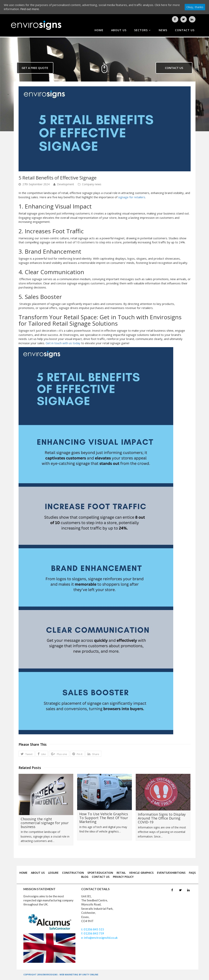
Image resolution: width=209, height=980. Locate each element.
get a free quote (35, 68)
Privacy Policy (123, 877)
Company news (92, 184)
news (163, 30)
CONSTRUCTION (73, 873)
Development (66, 184)
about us (119, 30)
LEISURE (53, 873)
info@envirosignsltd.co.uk (101, 938)
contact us (185, 30)
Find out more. (30, 9)
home (99, 30)
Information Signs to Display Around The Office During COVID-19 (162, 818)
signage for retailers (132, 197)
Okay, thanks (195, 7)
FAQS (192, 873)
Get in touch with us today (63, 343)
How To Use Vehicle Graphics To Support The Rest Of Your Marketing (104, 818)
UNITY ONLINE (90, 974)
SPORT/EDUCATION (100, 873)
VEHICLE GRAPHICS (141, 873)
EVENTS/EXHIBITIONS (171, 873)
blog (85, 877)
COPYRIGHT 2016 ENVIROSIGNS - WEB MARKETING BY (53, 974)
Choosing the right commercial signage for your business (45, 823)
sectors (142, 30)
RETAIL (121, 873)
